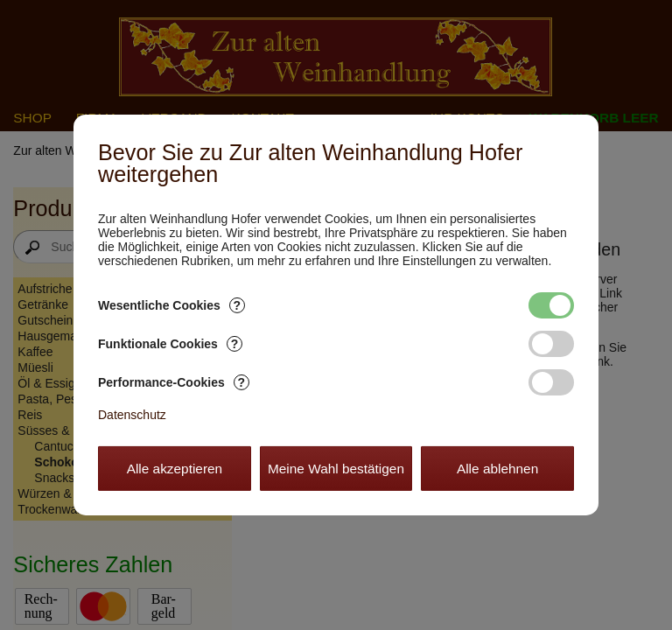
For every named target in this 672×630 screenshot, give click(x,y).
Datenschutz (132, 415)
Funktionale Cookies (170, 344)
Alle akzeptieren (175, 469)
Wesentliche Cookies (171, 305)
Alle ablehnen (497, 469)
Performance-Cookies (174, 382)
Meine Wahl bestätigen (336, 469)
